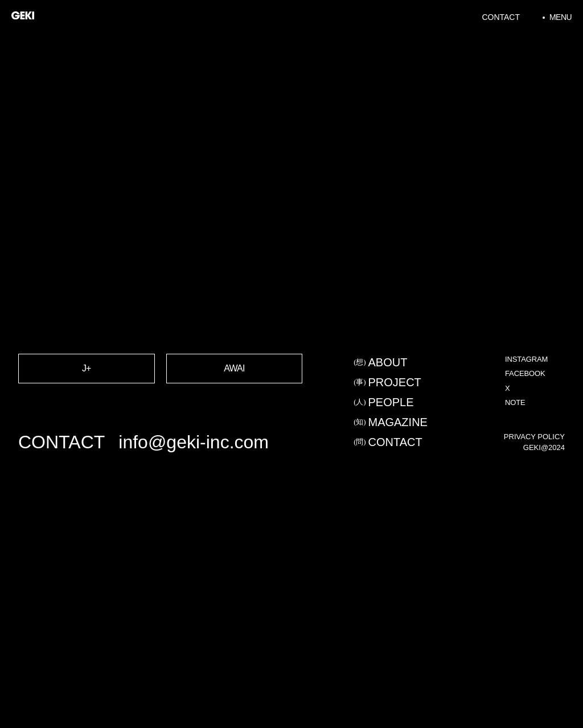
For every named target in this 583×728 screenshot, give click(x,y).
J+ (87, 394)
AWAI (234, 394)
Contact (501, 17)
